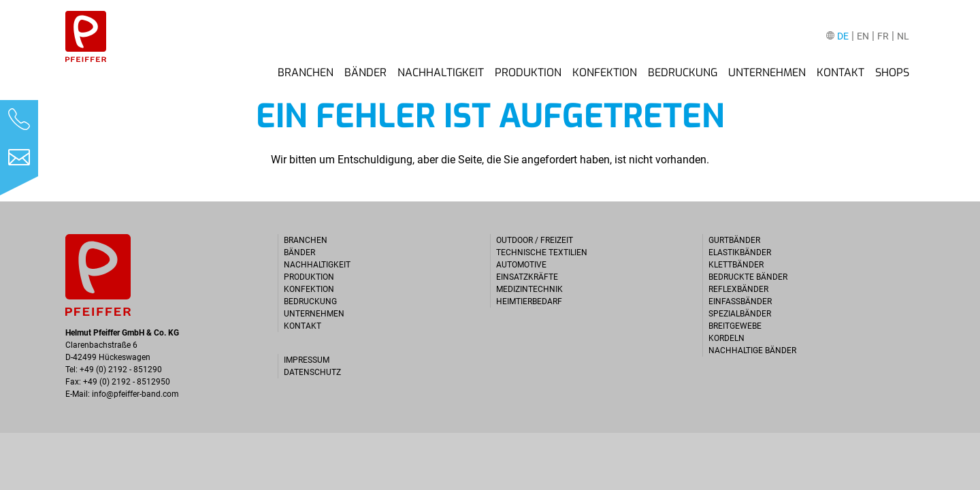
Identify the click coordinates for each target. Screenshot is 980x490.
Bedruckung (683, 73)
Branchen (306, 73)
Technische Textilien (542, 252)
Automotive (521, 265)
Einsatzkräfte (527, 277)
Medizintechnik (529, 289)
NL (903, 36)
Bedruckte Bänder (748, 277)
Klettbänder (736, 265)
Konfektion (605, 73)
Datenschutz (312, 372)
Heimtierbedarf (529, 301)
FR (883, 36)
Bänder (365, 73)
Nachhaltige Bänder (752, 350)
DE (843, 36)
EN (863, 36)
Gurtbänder (734, 240)
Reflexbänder (738, 289)
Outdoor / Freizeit (535, 240)
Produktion (528, 73)
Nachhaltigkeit (441, 73)
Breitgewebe (735, 326)
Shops (892, 73)
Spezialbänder (740, 314)
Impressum (307, 360)
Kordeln (726, 338)
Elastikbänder (740, 252)
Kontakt (840, 73)
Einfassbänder (740, 301)
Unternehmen (767, 73)
